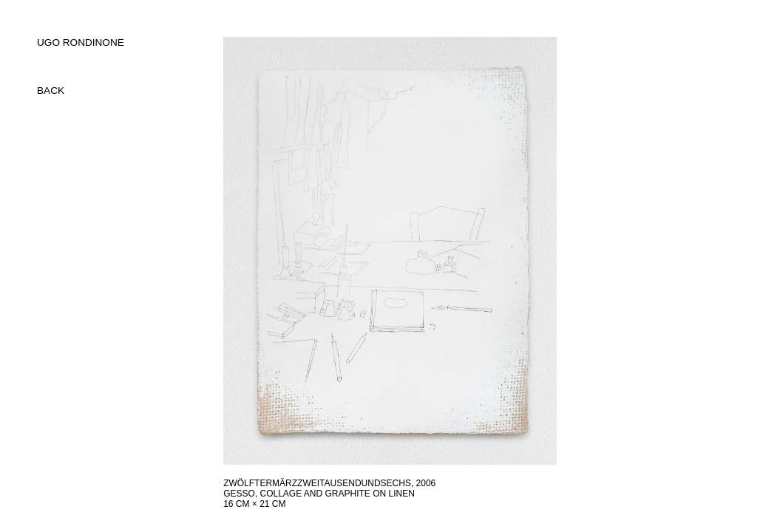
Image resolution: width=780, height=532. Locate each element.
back (51, 91)
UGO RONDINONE (81, 42)
